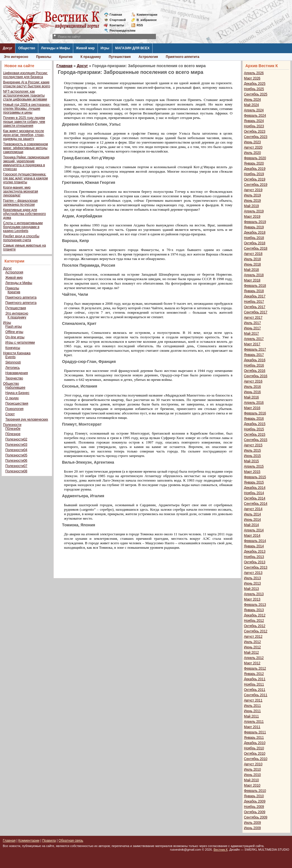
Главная (116, 15)
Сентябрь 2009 (256, 817)
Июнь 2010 (252, 775)
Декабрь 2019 (255, 169)
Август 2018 (253, 254)
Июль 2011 (252, 706)
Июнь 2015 (252, 456)
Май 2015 (251, 461)
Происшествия (17, 403)
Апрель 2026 (254, 73)
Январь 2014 (254, 546)
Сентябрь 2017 (256, 312)
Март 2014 (252, 536)
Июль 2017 (252, 323)
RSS (140, 25)
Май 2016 (251, 397)
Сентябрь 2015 (256, 440)
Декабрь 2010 (255, 743)
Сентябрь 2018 (256, 248)
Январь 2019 (254, 227)
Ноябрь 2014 (254, 493)
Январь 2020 (254, 163)
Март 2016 (252, 408)
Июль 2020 (252, 153)
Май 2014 (251, 525)
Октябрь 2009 (255, 812)
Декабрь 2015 (255, 424)
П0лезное (13, 434)
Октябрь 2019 (255, 179)
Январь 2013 (254, 610)
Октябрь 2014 (255, 498)
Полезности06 (16, 461)
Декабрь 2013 (255, 552)
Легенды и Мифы (56, 48)
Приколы (44, 57)
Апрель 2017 (254, 339)
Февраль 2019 (255, 222)
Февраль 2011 (255, 732)
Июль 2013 (252, 578)
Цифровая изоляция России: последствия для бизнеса (25, 75)
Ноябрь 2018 (254, 238)
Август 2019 (253, 190)
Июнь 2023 (252, 142)
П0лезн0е (13, 429)
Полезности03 (16, 445)
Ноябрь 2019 (254, 174)
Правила (49, 841)
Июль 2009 (252, 823)
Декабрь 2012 (255, 615)
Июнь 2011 (252, 711)
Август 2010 (253, 764)
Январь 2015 (254, 482)
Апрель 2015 (254, 466)
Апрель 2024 (254, 110)
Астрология (148, 57)
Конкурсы (13, 348)
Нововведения (17, 373)
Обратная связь (71, 841)
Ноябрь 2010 (254, 748)
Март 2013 (252, 599)
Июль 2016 (252, 387)
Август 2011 (253, 700)
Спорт (10, 414)
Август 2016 (253, 381)
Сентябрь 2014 (256, 504)
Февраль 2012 (255, 668)
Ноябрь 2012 (254, 621)
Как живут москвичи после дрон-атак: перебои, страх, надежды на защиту (24, 135)
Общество (27, 48)
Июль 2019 (252, 195)
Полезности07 (16, 466)
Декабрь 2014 (255, 488)
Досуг (8, 48)
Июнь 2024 (252, 100)
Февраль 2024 (255, 116)
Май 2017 (251, 334)
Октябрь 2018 (255, 243)
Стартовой (118, 20)
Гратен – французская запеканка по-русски (20, 203)
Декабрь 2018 (255, 233)
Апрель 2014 (254, 530)
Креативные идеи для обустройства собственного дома (24, 214)
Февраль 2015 (255, 477)
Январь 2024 (254, 121)
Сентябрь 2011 (256, 695)
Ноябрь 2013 (254, 557)
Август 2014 (253, 509)
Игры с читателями (20, 342)
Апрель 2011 (254, 722)
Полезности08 (16, 471)
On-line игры (15, 337)
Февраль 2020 (255, 158)
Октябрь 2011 (255, 690)
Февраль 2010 (255, 791)
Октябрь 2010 (255, 754)
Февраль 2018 (255, 286)
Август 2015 (253, 445)
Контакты (117, 25)
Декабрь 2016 (255, 360)
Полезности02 (16, 439)
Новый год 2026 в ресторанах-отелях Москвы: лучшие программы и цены (27, 109)
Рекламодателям (120, 31)
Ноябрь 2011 (254, 684)
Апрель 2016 (254, 403)
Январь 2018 (254, 291)
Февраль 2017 (255, 349)
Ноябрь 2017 (254, 302)
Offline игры (14, 332)
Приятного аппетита (182, 57)
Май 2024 (251, 105)
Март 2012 (252, 663)
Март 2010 (252, 785)
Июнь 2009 (252, 828)
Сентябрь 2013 (256, 567)
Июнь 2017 (252, 328)
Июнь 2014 (252, 520)
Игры (105, 48)
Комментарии (147, 15)
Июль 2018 (252, 259)
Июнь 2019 (252, 201)
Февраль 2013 (255, 605)
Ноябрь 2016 (254, 365)
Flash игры (14, 327)
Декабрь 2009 (255, 801)
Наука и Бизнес (17, 393)
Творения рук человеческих (27, 419)
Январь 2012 (254, 674)
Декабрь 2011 (255, 679)
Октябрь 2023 (255, 132)
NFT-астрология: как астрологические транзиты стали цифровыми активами (25, 95)
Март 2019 (252, 217)
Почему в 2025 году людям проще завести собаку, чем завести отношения (24, 122)
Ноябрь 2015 (254, 429)
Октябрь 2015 (255, 435)
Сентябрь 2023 (256, 137)
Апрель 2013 (254, 594)
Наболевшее (15, 388)
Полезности (12, 425)
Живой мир (85, 48)
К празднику (91, 57)
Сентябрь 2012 (256, 631)
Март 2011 (252, 727)
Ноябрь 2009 (254, 807)
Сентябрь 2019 (256, 185)
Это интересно (16, 57)
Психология (14, 409)
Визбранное (147, 20)
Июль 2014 (252, 514)
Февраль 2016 (255, 413)
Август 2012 (253, 637)
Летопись (13, 368)
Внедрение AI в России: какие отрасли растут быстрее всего (27, 84)
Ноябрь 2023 (254, 126)
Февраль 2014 (255, 541)
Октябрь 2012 (255, 626)
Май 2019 (251, 206)
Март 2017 (252, 344)
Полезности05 (16, 455)
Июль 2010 (252, 770)
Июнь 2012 (252, 647)
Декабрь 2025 (255, 84)
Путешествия (120, 57)
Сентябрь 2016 (256, 376)
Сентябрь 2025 (256, 94)
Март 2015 (252, 472)
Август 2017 (253, 318)
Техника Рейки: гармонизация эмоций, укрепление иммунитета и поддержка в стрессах (26, 163)
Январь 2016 (254, 419)
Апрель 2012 (254, 658)
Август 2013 (253, 573)
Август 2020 (253, 147)
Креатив (66, 57)
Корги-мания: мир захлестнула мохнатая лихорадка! (21, 191)
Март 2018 (252, 280)
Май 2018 (251, 270)
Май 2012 (251, 653)
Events (10, 357)
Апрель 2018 (254, 275)
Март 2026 (252, 78)
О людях (12, 398)
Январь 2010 (254, 796)
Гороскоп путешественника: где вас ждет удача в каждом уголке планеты (25, 178)
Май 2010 (251, 780)
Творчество (14, 378)
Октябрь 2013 (255, 562)
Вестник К (221, 850)
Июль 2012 (252, 642)
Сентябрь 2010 (256, 759)
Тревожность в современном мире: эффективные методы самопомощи (26, 148)
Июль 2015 (252, 451)
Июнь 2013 (252, 583)
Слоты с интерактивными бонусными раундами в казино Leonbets (23, 227)
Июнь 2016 (252, 392)
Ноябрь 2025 (254, 89)
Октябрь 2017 (255, 307)
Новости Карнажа (17, 353)
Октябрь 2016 (255, 371)
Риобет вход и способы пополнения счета (21, 238)
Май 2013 (251, 589)
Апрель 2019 (254, 211)
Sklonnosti (13, 362)
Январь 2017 (254, 355)
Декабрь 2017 (255, 296)
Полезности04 (16, 450)
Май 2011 (251, 716)
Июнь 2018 (252, 264)
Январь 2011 (254, 738)
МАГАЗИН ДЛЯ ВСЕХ (132, 48)
